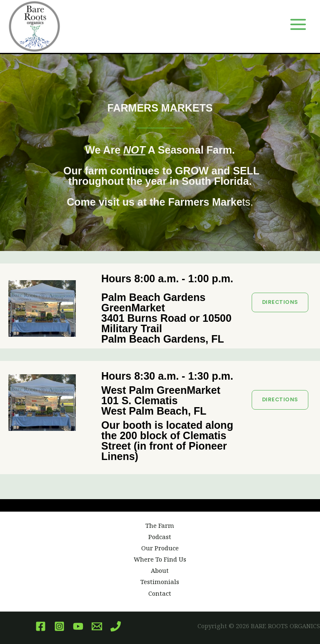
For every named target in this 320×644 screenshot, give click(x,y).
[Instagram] (59, 626)
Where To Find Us (160, 559)
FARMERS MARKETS (160, 108)
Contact (160, 593)
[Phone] (116, 626)
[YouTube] (78, 626)
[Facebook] (41, 626)
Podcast (160, 537)
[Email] (97, 626)
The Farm (160, 525)
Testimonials (160, 582)
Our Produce (160, 548)
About (160, 570)
